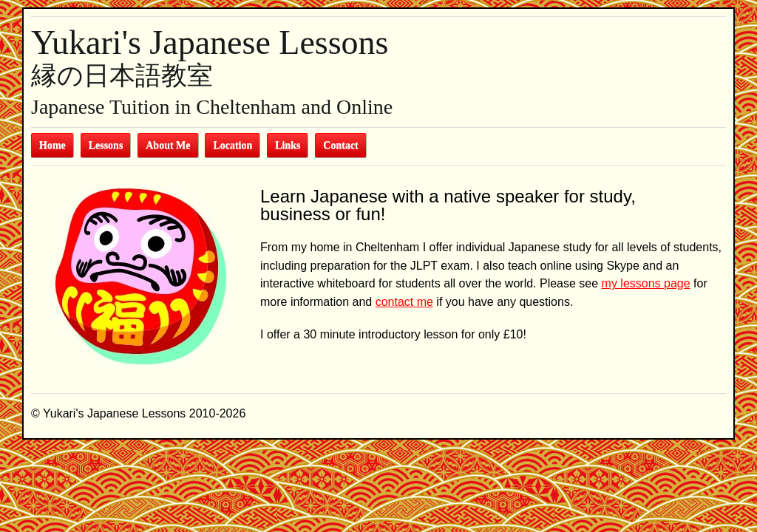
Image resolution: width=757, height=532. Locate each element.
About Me (168, 145)
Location (232, 145)
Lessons (106, 145)
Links (288, 145)
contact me (404, 302)
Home (52, 145)
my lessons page (646, 283)
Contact (340, 145)
